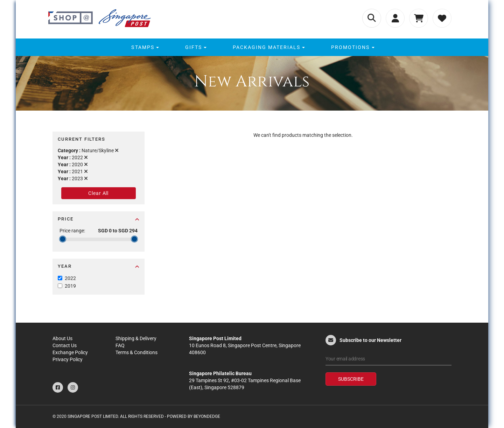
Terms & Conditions (136, 352)
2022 (70, 278)
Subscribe (351, 379)
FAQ (120, 345)
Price (99, 219)
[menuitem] (144, 47)
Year (99, 266)
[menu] (252, 47)
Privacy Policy (68, 359)
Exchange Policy (70, 352)
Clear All (98, 193)
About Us (62, 338)
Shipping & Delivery (136, 338)
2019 (70, 286)
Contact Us (65, 345)
